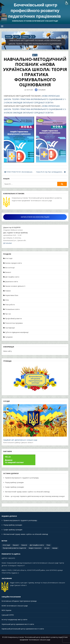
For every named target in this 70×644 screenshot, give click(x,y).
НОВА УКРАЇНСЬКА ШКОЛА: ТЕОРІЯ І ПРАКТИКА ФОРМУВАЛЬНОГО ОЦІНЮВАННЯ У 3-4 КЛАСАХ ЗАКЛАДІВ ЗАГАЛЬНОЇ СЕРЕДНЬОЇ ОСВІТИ (35, 109)
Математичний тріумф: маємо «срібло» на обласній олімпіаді (27, 491)
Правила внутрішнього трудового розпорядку (22, 477)
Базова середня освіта (13, 263)
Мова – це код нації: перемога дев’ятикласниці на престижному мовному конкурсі (35, 496)
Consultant (42, 90)
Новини (8, 290)
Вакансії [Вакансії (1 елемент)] (16, 545)
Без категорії (10, 267)
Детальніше (8, 243)
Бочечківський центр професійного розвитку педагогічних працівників (34, 10)
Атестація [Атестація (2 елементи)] (6, 545)
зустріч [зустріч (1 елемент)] (47, 548)
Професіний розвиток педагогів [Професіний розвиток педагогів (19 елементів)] (14, 548)
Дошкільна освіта (12, 281)
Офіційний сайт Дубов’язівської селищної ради (35, 422)
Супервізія (9, 337)
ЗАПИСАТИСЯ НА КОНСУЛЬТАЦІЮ (35, 217)
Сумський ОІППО (8, 615)
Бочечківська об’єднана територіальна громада (19, 601)
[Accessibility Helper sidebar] (67, 3)
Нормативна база (12, 295)
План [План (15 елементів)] (48, 545)
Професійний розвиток (14, 318)
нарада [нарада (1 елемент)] (55, 548)
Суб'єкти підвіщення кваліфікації (17, 332)
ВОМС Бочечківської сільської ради (15, 605)
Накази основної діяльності (15, 286)
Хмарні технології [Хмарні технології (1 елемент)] (35, 548)
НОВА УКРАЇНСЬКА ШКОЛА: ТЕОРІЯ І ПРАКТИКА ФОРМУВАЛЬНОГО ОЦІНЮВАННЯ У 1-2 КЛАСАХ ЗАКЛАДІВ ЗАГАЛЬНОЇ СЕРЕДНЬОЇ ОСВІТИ (35, 99)
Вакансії (8, 272)
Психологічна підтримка (14, 323)
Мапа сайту (7, 351)
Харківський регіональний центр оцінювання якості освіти (23, 628)
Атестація (9, 258)
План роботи (10, 304)
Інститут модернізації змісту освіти (14, 619)
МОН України (6, 610)
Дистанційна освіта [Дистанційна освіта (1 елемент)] (37, 545)
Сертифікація (10, 327)
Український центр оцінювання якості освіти (18, 624)
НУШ (35, 55)
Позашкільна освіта (12, 309)
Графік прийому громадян (14, 487)
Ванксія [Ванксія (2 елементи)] (24, 545)
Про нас (8, 313)
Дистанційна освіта (12, 277)
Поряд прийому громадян (14, 482)
